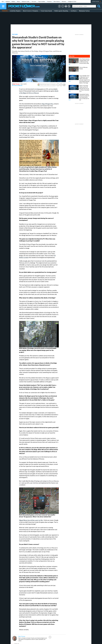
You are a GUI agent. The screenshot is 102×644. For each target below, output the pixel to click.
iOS (3, 1)
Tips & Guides (42, 1)
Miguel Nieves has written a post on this (31, 520)
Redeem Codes (26, 1)
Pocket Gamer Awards (46, 11)
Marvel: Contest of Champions (31, 11)
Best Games (57, 1)
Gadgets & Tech (72, 1)
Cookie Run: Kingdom (15, 11)
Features (49, 1)
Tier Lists (34, 1)
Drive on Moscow (18, 85)
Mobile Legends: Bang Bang (61, 11)
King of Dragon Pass (47, 104)
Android (8, 1)
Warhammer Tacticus (84, 11)
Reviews (64, 1)
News (18, 1)
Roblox (13, 1)
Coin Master (74, 11)
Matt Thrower (16, 84)
